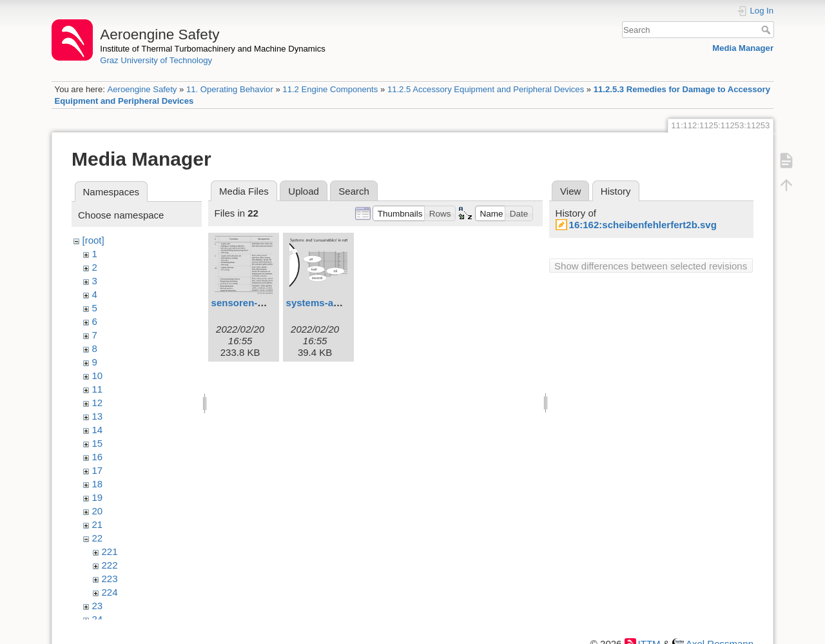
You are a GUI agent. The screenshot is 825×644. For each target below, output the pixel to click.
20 (98, 511)
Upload (304, 191)
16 (98, 457)
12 (98, 403)
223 (110, 579)
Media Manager (743, 48)
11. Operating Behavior (230, 89)
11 (98, 389)
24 (98, 619)
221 (110, 551)
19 (98, 497)
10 (98, 376)
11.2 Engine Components (330, 89)
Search (767, 30)
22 (98, 538)
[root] (93, 240)
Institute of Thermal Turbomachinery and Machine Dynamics (213, 49)
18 (98, 484)
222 (110, 565)
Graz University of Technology (156, 60)
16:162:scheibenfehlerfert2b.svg (643, 225)
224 (110, 592)
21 (98, 524)
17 (98, 470)
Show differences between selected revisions (651, 266)
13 (98, 416)
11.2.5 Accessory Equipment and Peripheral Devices (486, 89)
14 (98, 430)
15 (98, 443)
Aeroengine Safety (142, 89)
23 (98, 606)
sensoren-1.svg (247, 303)
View (570, 191)
